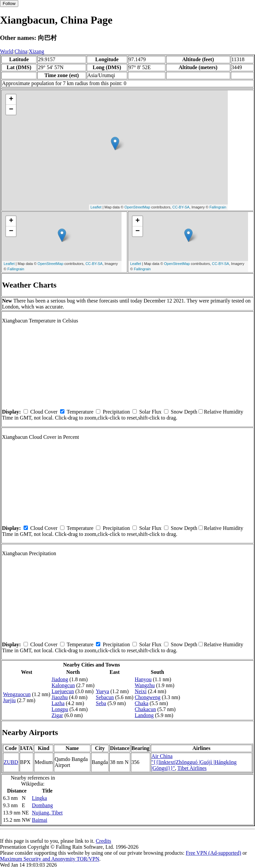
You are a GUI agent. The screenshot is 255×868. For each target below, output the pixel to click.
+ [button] (11, 99)
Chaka (142, 703)
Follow (9, 3)
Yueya (103, 691)
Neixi (141, 691)
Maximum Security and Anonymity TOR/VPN (50, 859)
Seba (101, 703)
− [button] (11, 110)
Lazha (58, 703)
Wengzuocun (17, 694)
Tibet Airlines (192, 768)
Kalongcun (63, 685)
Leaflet (96, 207)
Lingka (39, 798)
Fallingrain (218, 207)
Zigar (57, 715)
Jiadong (60, 679)
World (7, 51)
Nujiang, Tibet (47, 813)
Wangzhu (145, 685)
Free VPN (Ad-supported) (213, 853)
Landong (144, 715)
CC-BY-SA (181, 207)
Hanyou (143, 679)
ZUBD (11, 762)
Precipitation (116, 412)
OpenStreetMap (137, 207)
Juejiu (9, 700)
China (21, 51)
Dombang (42, 805)
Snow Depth (184, 412)
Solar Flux (150, 412)
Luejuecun (63, 691)
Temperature (80, 412)
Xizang (37, 51)
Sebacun (105, 697)
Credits (103, 841)
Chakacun (145, 709)
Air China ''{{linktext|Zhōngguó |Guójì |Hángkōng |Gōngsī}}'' (194, 762)
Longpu (60, 709)
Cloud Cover (44, 412)
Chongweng (148, 697)
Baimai (40, 820)
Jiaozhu (60, 697)
